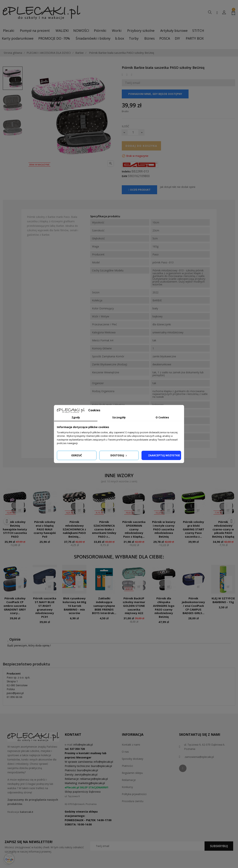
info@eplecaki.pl (83, 745)
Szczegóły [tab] (119, 417)
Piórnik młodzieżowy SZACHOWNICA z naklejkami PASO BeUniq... (74, 529)
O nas (125, 752)
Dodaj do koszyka (141, 146)
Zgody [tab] (76, 417)
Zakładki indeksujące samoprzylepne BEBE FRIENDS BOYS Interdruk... (104, 606)
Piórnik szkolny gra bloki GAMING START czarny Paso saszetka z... (193, 529)
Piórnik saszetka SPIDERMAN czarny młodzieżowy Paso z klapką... (134, 529)
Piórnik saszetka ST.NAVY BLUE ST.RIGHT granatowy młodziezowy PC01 (45, 607)
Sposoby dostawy (132, 759)
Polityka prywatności (134, 794)
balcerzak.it (27, 812)
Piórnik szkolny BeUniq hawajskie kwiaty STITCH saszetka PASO (15, 529)
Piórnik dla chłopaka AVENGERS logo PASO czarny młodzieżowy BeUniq (164, 607)
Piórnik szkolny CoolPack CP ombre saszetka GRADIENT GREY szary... (15, 606)
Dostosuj (119, 455)
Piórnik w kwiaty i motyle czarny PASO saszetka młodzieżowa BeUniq (164, 529)
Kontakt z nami (131, 745)
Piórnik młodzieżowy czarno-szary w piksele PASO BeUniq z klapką (223, 529)
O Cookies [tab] (162, 417)
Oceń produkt (139, 190)
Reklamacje (129, 780)
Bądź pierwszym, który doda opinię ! (29, 645)
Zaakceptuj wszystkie (164, 455)
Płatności (127, 766)
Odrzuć (77, 455)
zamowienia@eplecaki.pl (199, 757)
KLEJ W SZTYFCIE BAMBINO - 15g (223, 600)
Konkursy (127, 787)
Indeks (126, 172)
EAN (124, 176)
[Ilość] (133, 132)
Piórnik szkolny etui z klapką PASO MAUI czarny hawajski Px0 (45, 529)
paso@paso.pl (15, 693)
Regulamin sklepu (132, 773)
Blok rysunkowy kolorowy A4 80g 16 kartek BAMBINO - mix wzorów (74, 606)
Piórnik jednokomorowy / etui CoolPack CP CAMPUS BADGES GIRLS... (193, 606)
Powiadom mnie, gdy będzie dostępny (155, 94)
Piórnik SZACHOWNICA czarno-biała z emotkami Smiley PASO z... (104, 529)
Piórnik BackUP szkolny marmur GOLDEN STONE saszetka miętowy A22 (134, 606)
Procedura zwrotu (133, 801)
